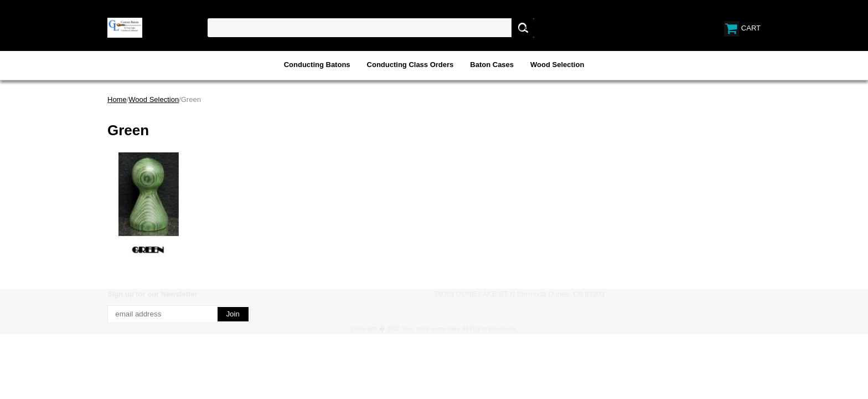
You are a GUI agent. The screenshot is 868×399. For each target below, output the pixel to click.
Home (117, 99)
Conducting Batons (317, 65)
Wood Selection (557, 65)
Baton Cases (492, 65)
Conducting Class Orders (410, 65)
